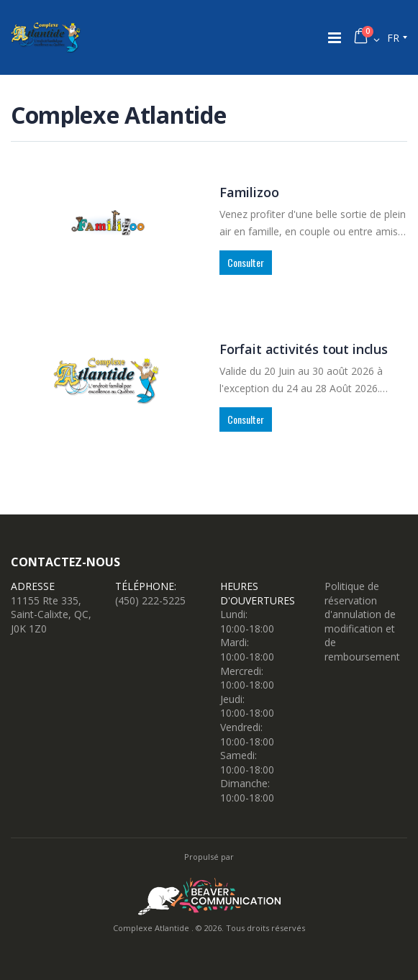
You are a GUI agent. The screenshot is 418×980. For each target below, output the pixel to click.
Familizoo (249, 192)
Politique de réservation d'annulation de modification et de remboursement (362, 621)
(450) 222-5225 (150, 600)
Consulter (246, 262)
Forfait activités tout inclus (304, 349)
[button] (366, 38)
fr (393, 38)
